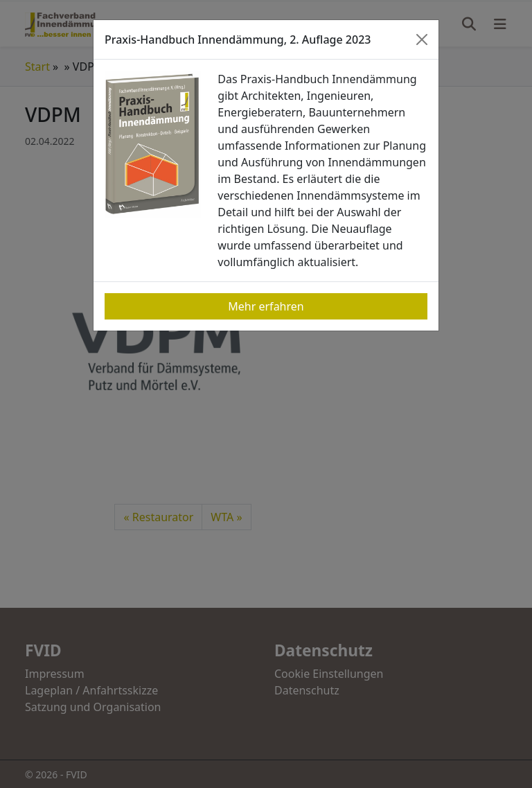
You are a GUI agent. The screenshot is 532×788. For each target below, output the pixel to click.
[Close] (422, 40)
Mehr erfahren (266, 306)
